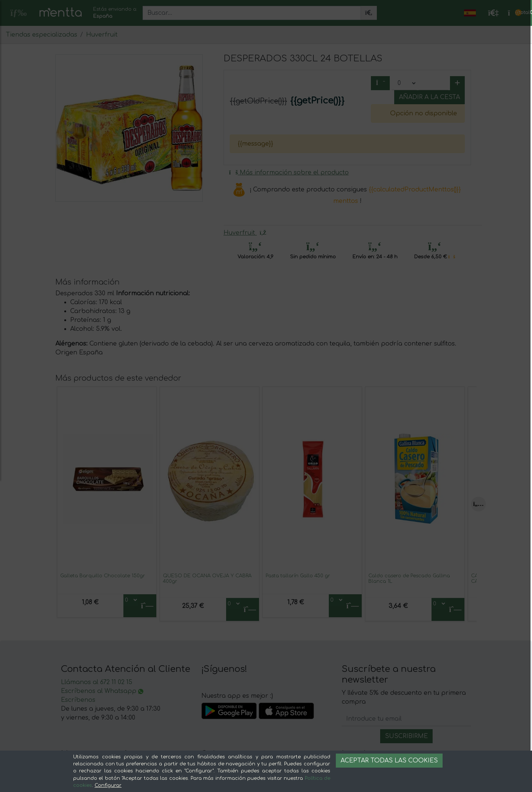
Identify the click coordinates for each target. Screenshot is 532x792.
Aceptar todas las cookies (389, 761)
